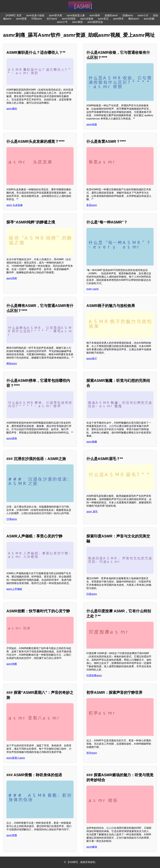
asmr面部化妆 (95, 22)
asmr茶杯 (95, 15)
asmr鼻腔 (77, 22)
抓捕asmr (128, 15)
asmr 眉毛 (92, 512)
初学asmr (92, 753)
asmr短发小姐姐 (35, 15)
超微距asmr (111, 15)
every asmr (93, 289)
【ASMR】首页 (13, 15)
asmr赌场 (92, 847)
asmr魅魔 (92, 442)
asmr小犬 (143, 15)
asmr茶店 (103, 19)
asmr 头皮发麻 (15, 205)
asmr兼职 (12, 109)
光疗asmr (52, 19)
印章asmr (37, 19)
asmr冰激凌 (87, 19)
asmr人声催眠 (14, 589)
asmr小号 (62, 22)
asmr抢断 (12, 664)
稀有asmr (12, 363)
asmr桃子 (92, 358)
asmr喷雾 (21, 19)
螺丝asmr (134, 19)
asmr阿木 (119, 19)
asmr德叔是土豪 (76, 15)
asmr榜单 (12, 438)
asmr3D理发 (69, 19)
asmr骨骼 (12, 835)
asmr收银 (92, 124)
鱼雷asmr (92, 205)
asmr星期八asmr (16, 758)
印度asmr (92, 594)
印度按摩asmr (94, 675)
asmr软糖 (149, 19)
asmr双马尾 (56, 15)
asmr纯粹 (12, 278)
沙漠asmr (12, 519)
